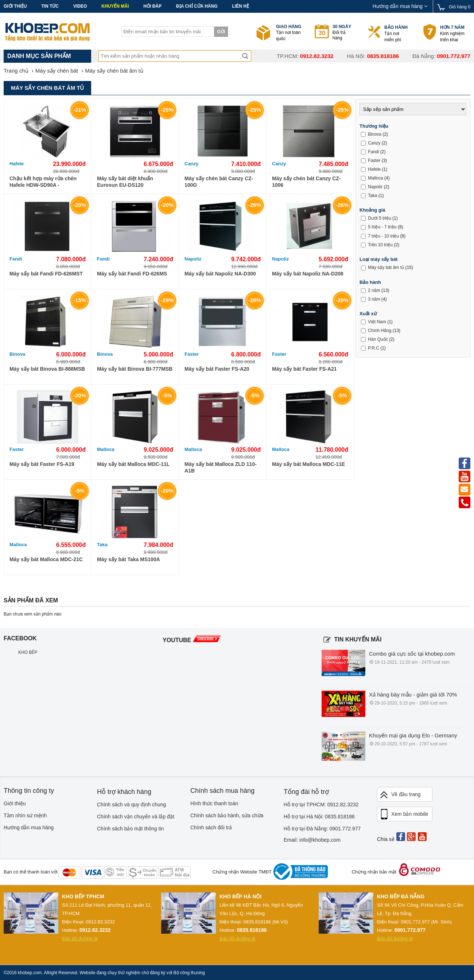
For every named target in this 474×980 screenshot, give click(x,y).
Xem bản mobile (404, 814)
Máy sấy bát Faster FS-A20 (217, 369)
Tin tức (50, 6)
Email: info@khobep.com (312, 840)
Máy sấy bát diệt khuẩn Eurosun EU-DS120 (125, 182)
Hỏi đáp (152, 6)
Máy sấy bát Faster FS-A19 (42, 464)
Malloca (106, 449)
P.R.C (373, 348)
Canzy (191, 164)
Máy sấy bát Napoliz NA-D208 (308, 274)
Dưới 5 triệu (379, 218)
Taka (102, 545)
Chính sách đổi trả (211, 827)
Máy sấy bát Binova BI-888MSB (47, 369)
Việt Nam (377, 322)
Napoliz (193, 259)
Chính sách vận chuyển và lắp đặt (136, 817)
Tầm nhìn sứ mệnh (25, 815)
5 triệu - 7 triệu (382, 227)
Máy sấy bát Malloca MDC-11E (308, 464)
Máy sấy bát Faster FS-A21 (304, 369)
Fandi (16, 259)
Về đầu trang (400, 795)
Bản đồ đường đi (80, 939)
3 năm (374, 299)
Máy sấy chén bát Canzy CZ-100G (219, 182)
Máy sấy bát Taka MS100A (129, 559)
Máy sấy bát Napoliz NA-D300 (220, 274)
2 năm (374, 290)
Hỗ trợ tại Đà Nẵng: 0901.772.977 (322, 829)
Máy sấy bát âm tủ (386, 267)
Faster (192, 354)
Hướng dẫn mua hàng (400, 6)
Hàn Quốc (378, 339)
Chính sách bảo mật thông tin (130, 829)
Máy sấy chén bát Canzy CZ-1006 (306, 182)
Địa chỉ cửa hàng (197, 6)
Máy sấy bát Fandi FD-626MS (132, 274)
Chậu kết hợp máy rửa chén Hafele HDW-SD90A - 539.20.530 (43, 182)
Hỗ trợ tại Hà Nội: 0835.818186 (319, 817)
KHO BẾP (28, 652)
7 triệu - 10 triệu (383, 236)
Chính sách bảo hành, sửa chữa (227, 815)
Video (80, 6)
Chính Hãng (380, 331)
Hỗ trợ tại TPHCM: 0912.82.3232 (321, 805)
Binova (17, 354)
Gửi (221, 32)
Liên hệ (240, 6)
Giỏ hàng (460, 7)
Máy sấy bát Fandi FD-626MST (46, 274)
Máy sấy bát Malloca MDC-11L (133, 464)
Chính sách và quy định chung (131, 805)
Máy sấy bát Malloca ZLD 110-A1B (221, 467)
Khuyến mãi (115, 6)
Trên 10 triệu (380, 245)
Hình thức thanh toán (214, 803)
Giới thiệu (15, 6)
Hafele (17, 164)
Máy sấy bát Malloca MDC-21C (46, 559)
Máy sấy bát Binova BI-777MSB (135, 369)
